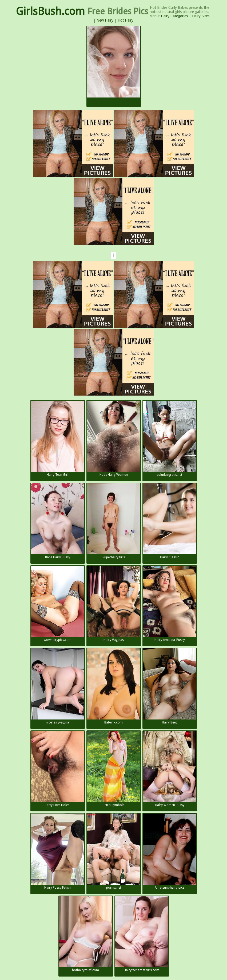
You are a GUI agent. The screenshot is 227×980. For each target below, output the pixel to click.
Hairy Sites (201, 16)
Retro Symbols (114, 769)
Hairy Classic (170, 521)
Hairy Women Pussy (170, 769)
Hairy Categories (174, 16)
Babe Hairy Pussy (58, 521)
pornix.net (114, 851)
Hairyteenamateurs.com (142, 934)
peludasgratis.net (170, 439)
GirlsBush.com (50, 11)
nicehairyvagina (58, 686)
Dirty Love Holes (58, 769)
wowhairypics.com (58, 604)
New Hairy (105, 20)
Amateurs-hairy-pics (170, 851)
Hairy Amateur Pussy (170, 604)
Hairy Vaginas (114, 604)
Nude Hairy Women (114, 439)
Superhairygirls (114, 521)
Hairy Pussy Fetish (58, 851)
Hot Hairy (126, 20)
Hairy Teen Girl (58, 439)
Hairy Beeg (170, 686)
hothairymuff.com (86, 934)
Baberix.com (114, 686)
